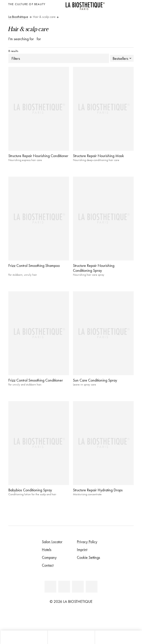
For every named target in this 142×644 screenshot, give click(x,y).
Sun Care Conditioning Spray (95, 380)
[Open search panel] (118, 637)
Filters (59, 58)
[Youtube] (64, 587)
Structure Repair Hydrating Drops (98, 490)
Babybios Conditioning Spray (30, 490)
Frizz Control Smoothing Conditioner (36, 380)
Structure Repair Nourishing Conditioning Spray (94, 268)
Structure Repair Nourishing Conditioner (38, 156)
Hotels (47, 549)
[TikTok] (92, 587)
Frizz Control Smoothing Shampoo (34, 265)
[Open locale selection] (129, 4)
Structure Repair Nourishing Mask (98, 156)
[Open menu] (71, 637)
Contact (48, 565)
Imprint (82, 549)
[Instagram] (78, 587)
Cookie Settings (89, 557)
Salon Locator (52, 542)
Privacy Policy (87, 542)
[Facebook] (50, 587)
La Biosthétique (18, 17)
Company (49, 557)
